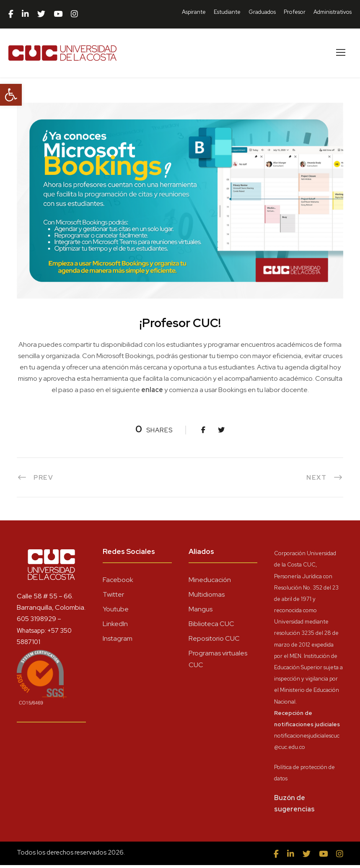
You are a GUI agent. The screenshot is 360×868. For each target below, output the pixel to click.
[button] (11, 95)
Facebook (118, 583)
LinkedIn (115, 627)
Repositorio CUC (214, 642)
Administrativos (333, 12)
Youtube (116, 612)
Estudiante (227, 12)
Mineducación (210, 583)
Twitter (113, 597)
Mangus (201, 612)
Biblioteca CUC (211, 627)
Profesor (295, 12)
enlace (152, 393)
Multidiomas (207, 597)
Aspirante (194, 12)
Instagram (118, 642)
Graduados (262, 12)
